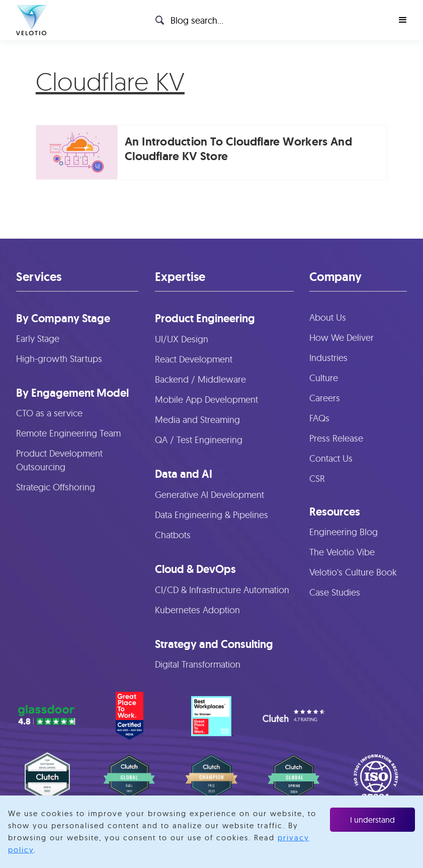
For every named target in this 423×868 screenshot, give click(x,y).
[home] (31, 20)
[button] (403, 20)
